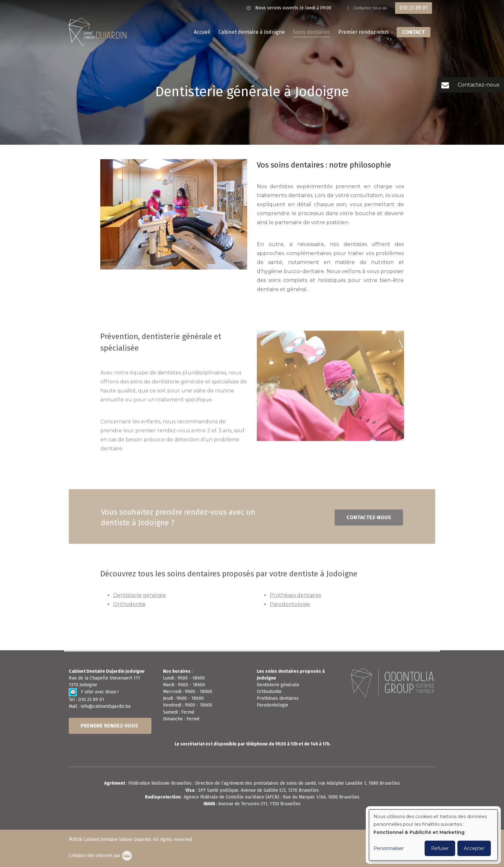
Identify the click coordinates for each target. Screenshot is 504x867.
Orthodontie (129, 608)
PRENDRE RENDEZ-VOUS (110, 726)
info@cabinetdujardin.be (106, 706)
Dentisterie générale (139, 599)
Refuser (440, 848)
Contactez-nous (369, 521)
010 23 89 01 (91, 700)
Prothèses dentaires (295, 599)
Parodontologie (290, 608)
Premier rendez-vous (363, 32)
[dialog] (433, 835)
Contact (414, 32)
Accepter (474, 848)
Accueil (202, 32)
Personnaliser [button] (389, 848)
